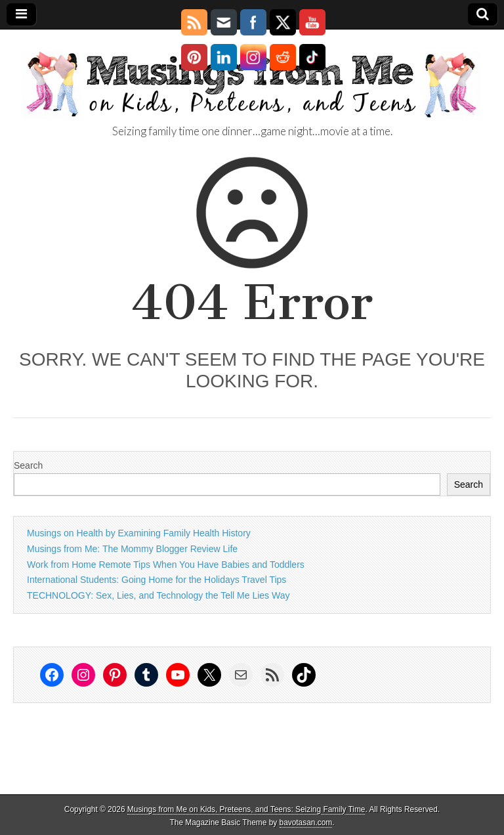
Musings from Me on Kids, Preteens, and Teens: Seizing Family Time (246, 809)
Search (28, 465)
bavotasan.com (306, 823)
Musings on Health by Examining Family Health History (139, 533)
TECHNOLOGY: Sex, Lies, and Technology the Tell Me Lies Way (158, 595)
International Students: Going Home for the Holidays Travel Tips (157, 580)
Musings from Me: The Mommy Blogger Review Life (132, 549)
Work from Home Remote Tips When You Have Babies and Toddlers (166, 565)
